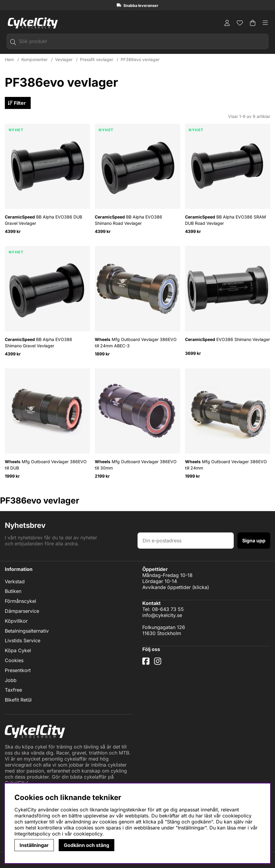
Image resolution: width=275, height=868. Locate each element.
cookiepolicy (88, 834)
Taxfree (13, 690)
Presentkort (18, 671)
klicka (201, 587)
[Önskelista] (240, 23)
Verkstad (15, 582)
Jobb (11, 680)
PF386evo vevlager (140, 60)
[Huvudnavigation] (265, 23)
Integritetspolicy (32, 834)
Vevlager (64, 60)
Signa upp (254, 540)
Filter (19, 103)
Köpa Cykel (18, 651)
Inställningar (34, 845)
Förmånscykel (20, 601)
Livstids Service (23, 641)
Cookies (14, 661)
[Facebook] (147, 663)
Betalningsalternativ (27, 631)
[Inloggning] (227, 23)
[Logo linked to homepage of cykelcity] (31, 23)
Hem (9, 60)
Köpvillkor (16, 621)
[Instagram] (159, 663)
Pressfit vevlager (97, 60)
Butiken (13, 591)
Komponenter (34, 60)
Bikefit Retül (18, 700)
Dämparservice (22, 611)
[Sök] (137, 41)
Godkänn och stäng (87, 845)
